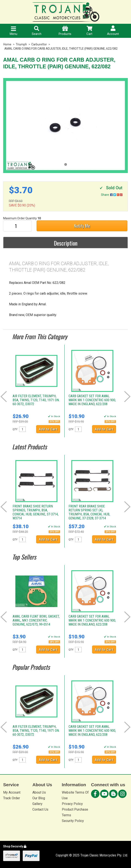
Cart (89, 31)
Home (7, 44)
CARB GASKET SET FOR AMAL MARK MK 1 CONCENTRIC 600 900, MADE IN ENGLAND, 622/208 (92, 400)
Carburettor (39, 44)
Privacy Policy (72, 804)
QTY (15, 429)
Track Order (12, 798)
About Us (39, 792)
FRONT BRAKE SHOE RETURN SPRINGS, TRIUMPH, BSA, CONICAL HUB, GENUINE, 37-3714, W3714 (36, 512)
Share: (112, 195)
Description (66, 243)
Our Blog (39, 798)
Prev (4, 397)
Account (113, 31)
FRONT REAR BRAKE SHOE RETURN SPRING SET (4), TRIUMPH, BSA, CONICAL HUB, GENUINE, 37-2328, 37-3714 (89, 512)
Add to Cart (48, 429)
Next (127, 397)
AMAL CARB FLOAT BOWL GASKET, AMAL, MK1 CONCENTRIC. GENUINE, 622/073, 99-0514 (36, 620)
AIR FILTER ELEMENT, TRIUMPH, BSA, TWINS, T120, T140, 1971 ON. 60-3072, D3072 (36, 400)
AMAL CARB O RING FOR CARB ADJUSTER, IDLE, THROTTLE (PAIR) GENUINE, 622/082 (61, 49)
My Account (12, 792)
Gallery (37, 804)
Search (37, 31)
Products (65, 31)
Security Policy (73, 821)
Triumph (21, 44)
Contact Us (40, 809)
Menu (13, 31)
